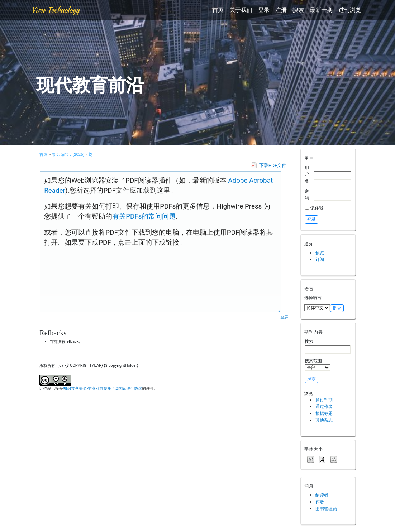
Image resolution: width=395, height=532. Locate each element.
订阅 (320, 259)
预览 (320, 253)
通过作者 (324, 406)
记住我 (317, 208)
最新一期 (321, 10)
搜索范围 (318, 365)
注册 (281, 10)
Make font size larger (334, 459)
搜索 (298, 10)
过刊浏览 (350, 10)
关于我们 (241, 10)
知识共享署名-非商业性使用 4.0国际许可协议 (102, 389)
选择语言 (313, 298)
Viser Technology (55, 10)
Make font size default (322, 459)
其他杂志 (324, 420)
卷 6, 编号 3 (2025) (68, 155)
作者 (320, 502)
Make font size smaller (311, 459)
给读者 (322, 495)
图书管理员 (326, 509)
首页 (218, 10)
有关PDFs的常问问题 (144, 216)
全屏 (284, 317)
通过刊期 (324, 400)
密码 (307, 195)
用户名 (307, 174)
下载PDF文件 (273, 165)
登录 (264, 10)
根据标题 (324, 413)
